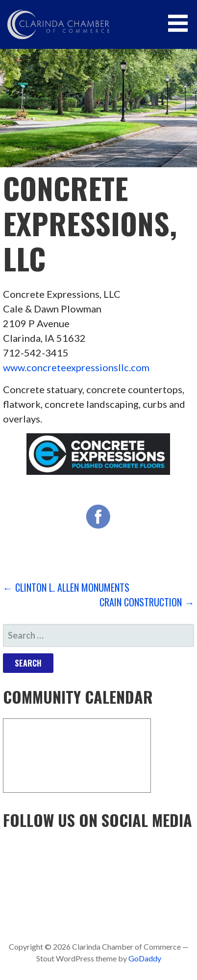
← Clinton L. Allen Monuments (66, 587)
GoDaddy (145, 958)
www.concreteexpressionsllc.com (76, 367)
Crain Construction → (147, 602)
